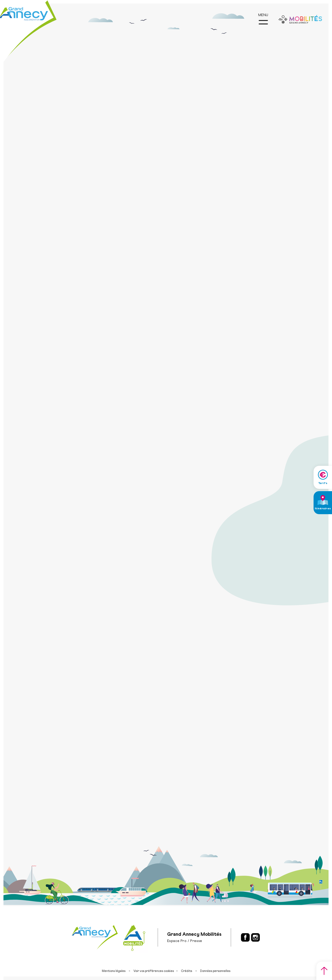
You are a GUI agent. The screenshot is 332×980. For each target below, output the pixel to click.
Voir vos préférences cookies (154, 971)
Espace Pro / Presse (185, 941)
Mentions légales (114, 971)
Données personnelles (215, 971)
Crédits (187, 971)
